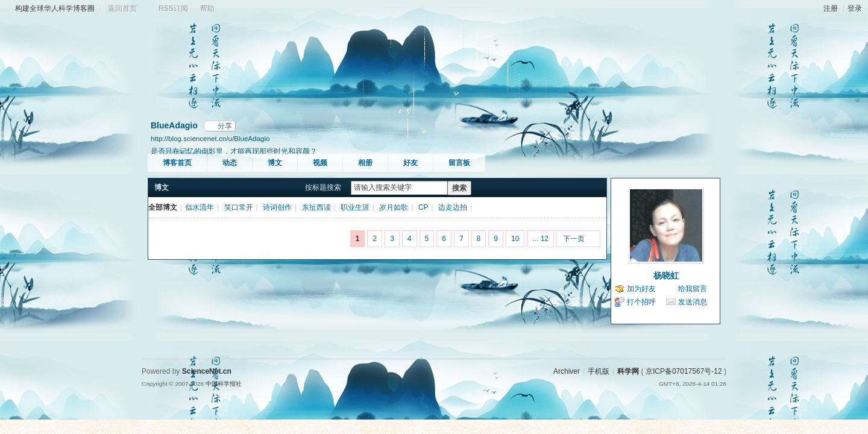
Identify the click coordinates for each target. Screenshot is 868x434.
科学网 (628, 371)
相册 (365, 163)
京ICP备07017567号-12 (684, 371)
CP (423, 207)
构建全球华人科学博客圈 (55, 8)
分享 (225, 126)
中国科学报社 (224, 384)
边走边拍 (453, 207)
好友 (410, 163)
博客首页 (177, 163)
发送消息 (693, 302)
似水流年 (200, 207)
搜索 (459, 188)
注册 (831, 8)
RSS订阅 (173, 8)
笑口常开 (239, 207)
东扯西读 (316, 207)
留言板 (459, 163)
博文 (275, 163)
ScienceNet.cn (207, 371)
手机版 (599, 371)
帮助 (207, 8)
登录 (855, 8)
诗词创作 (277, 207)
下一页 (574, 239)
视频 (320, 163)
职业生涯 (355, 207)
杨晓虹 (666, 275)
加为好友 (641, 289)
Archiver (567, 371)
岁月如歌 (394, 207)
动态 (230, 163)
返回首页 (122, 8)
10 (515, 239)
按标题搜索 (323, 187)
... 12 (540, 239)
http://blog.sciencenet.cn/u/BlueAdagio (210, 138)
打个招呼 (641, 302)
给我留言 (693, 289)
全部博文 (163, 207)
